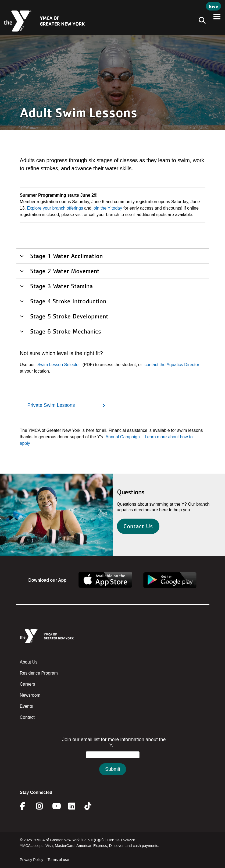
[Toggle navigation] (201, 21)
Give (213, 6)
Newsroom (30, 695)
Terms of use (58, 860)
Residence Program (39, 673)
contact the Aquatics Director (172, 365)
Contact (27, 717)
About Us (29, 662)
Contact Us (138, 526)
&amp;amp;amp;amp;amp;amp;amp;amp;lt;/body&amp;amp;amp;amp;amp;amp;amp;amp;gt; (113, 761)
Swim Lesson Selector (59, 365)
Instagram (43, 806)
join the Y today (108, 208)
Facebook (26, 806)
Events (26, 706)
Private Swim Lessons (51, 405)
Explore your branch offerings (55, 208)
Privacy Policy (32, 860)
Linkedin (75, 806)
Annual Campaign (123, 437)
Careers (28, 684)
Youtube (56, 806)
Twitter (92, 806)
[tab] (113, 256)
